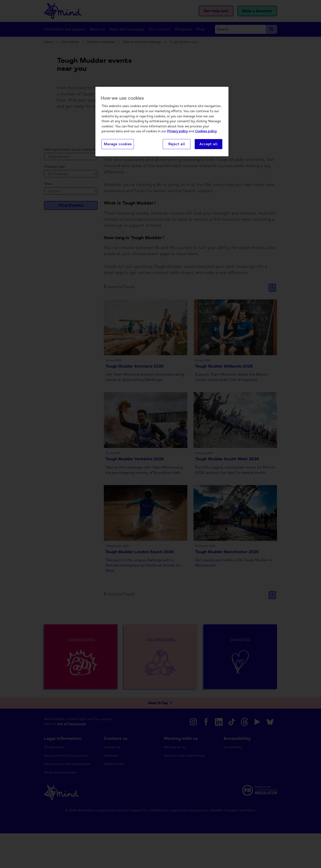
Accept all (208, 144)
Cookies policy (206, 131)
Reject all (177, 144)
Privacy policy (177, 131)
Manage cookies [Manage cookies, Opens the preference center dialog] (118, 144)
